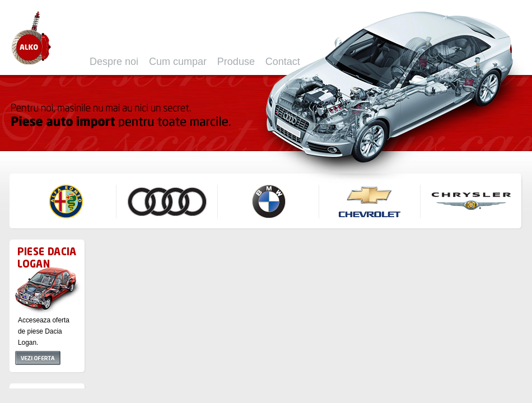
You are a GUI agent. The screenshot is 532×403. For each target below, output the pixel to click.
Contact (283, 62)
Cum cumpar (178, 62)
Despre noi (114, 62)
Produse (236, 62)
